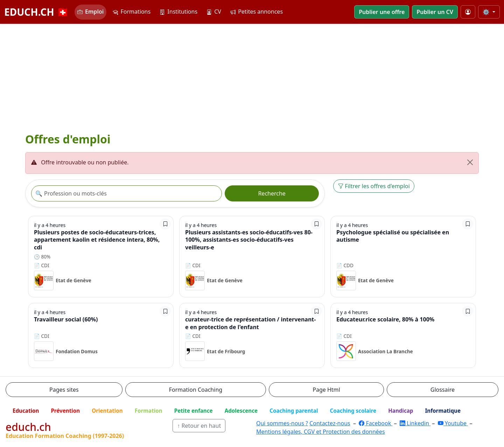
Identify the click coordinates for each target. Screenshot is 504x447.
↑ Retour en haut (199, 426)
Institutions (178, 12)
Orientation (107, 411)
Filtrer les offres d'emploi (374, 186)
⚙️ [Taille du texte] (487, 12)
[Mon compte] (468, 12)
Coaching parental (294, 411)
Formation (149, 411)
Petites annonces (257, 12)
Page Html (326, 390)
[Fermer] (470, 162)
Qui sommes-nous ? (282, 423)
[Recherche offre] (127, 193)
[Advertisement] (252, 77)
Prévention (65, 411)
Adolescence (241, 411)
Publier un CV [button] (435, 12)
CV (214, 12)
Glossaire (443, 390)
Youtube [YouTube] (453, 423)
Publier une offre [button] (382, 12)
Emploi (90, 12)
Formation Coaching (196, 390)
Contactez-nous (330, 423)
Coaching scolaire (353, 411)
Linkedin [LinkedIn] (415, 423)
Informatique (443, 411)
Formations (132, 12)
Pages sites (64, 390)
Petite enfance (194, 411)
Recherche (272, 193)
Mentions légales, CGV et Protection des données (321, 432)
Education (26, 411)
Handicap (401, 411)
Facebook (376, 423)
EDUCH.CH (37, 12)
